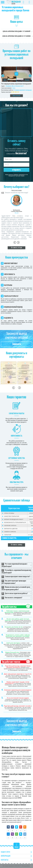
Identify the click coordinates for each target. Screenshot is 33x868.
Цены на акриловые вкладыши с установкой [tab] (16, 31)
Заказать (17, 344)
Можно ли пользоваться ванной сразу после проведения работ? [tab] (16, 588)
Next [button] (30, 76)
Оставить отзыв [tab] (16, 248)
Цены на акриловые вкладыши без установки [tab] (16, 36)
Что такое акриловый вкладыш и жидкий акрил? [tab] (14, 565)
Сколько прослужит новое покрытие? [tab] (16, 577)
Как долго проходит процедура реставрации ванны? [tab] (14, 582)
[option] (16, 82)
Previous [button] (3, 76)
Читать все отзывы (17, 190)
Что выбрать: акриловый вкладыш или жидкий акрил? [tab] (16, 571)
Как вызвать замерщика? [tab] (12, 598)
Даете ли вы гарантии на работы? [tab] (15, 594)
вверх (17, 846)
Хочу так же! (16, 96)
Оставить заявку (16, 545)
